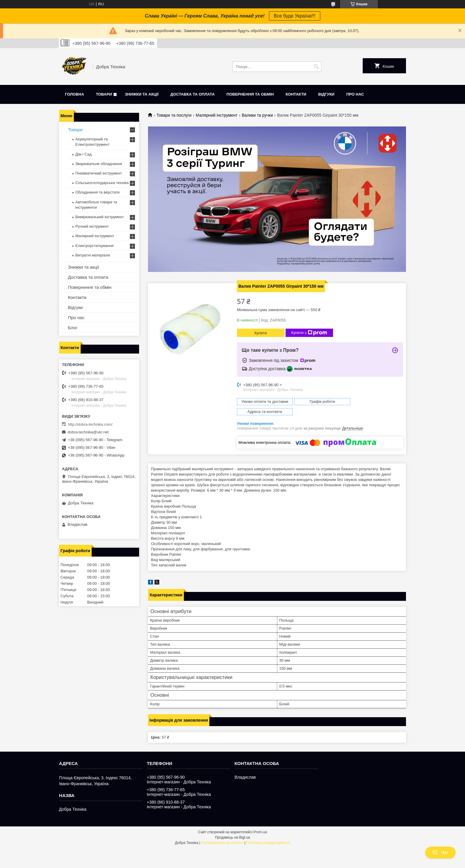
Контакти (296, 94)
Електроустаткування (94, 246)
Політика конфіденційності (268, 833)
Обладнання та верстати (97, 192)
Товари (104, 94)
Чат (440, 853)
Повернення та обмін (250, 94)
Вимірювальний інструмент (100, 217)
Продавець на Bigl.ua (232, 827)
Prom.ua (260, 822)
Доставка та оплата (193, 94)
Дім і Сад (83, 154)
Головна (74, 94)
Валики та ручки (257, 115)
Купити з (309, 333)
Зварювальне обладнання (99, 164)
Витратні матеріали (93, 255)
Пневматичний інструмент (99, 173)
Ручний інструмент (92, 226)
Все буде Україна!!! (295, 16)
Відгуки (326, 94)
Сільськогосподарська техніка (102, 183)
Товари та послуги (174, 115)
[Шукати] (316, 67)
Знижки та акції (142, 94)
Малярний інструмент (217, 115)
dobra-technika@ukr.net (88, 432)
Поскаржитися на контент (222, 833)
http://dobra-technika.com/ (90, 424)
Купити (261, 333)
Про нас (355, 94)
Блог (73, 328)
